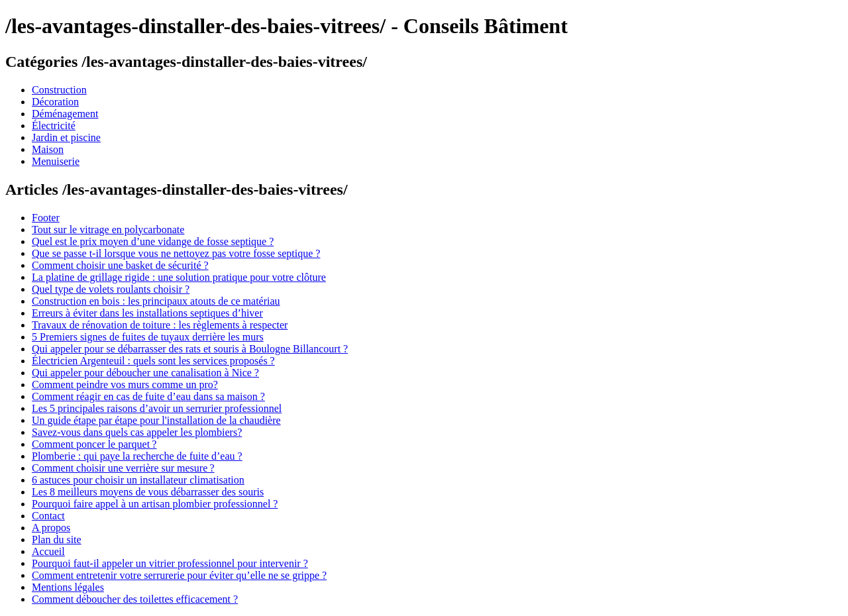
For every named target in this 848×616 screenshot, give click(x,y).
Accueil (48, 551)
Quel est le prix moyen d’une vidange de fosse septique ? (153, 241)
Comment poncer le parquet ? (94, 444)
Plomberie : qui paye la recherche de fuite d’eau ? (137, 456)
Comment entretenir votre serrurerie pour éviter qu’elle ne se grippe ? (179, 575)
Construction (59, 90)
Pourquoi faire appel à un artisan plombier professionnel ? (155, 504)
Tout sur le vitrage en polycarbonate (108, 230)
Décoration (55, 102)
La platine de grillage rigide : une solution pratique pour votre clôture (179, 277)
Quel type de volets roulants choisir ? (111, 289)
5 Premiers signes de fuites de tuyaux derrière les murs (148, 337)
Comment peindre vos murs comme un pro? (125, 385)
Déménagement (65, 114)
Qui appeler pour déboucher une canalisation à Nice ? (145, 373)
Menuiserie (56, 161)
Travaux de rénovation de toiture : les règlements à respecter (160, 325)
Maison (48, 149)
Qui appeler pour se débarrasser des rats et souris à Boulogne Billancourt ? (190, 349)
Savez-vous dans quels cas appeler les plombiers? (137, 432)
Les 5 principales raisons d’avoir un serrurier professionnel (157, 408)
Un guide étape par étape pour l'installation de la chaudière (156, 420)
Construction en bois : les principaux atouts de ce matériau (156, 301)
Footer (46, 218)
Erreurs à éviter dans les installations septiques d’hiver (147, 313)
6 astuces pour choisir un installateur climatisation (138, 480)
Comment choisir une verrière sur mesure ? (123, 468)
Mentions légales (68, 587)
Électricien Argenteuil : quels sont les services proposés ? (153, 361)
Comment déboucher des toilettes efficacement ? (135, 599)
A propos (51, 528)
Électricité (54, 126)
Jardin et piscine (66, 137)
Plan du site (57, 539)
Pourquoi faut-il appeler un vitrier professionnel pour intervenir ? (170, 563)
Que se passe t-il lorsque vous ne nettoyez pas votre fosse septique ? (176, 253)
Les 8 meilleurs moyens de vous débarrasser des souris (148, 492)
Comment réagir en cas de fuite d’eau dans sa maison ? (148, 396)
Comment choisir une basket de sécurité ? (120, 265)
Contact (48, 516)
